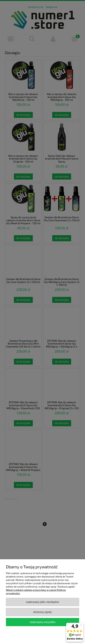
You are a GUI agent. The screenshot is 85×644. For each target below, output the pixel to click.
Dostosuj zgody (43, 612)
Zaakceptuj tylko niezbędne (42, 602)
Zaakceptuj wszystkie (42, 622)
